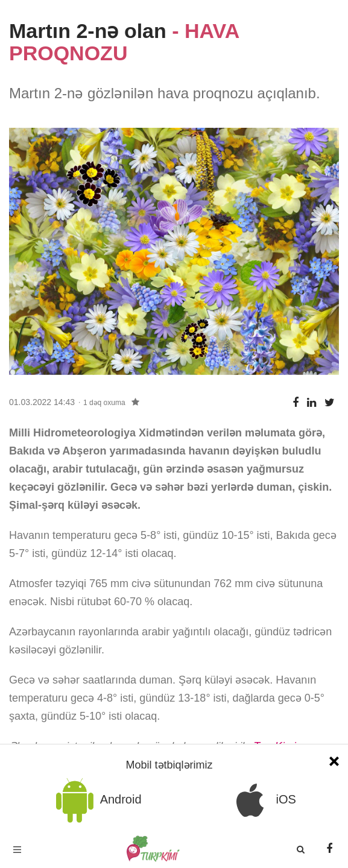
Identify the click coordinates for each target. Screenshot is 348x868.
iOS (262, 800)
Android (96, 800)
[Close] (334, 760)
